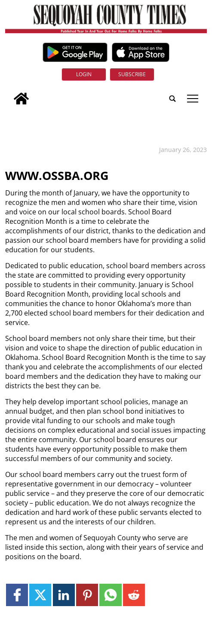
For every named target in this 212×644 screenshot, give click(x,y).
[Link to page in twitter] (40, 595)
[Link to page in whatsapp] (110, 595)
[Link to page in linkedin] (64, 595)
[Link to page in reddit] (134, 595)
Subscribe (132, 74)
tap (193, 99)
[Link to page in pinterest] (87, 595)
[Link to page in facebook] (17, 595)
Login (84, 74)
